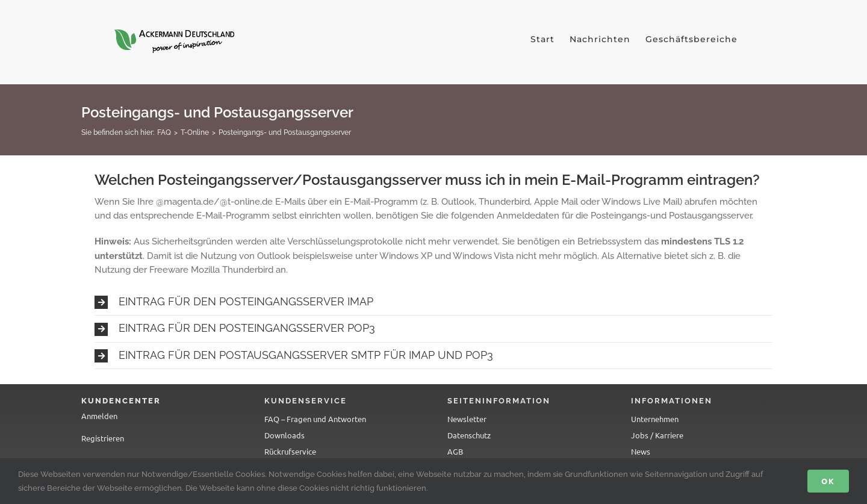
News (641, 451)
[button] (433, 302)
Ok (828, 481)
